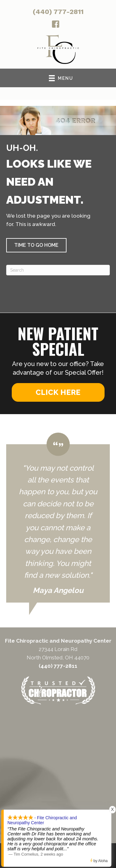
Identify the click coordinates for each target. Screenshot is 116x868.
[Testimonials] (58, 518)
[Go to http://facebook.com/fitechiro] (56, 25)
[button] (36, 245)
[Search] (58, 270)
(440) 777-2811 (58, 12)
